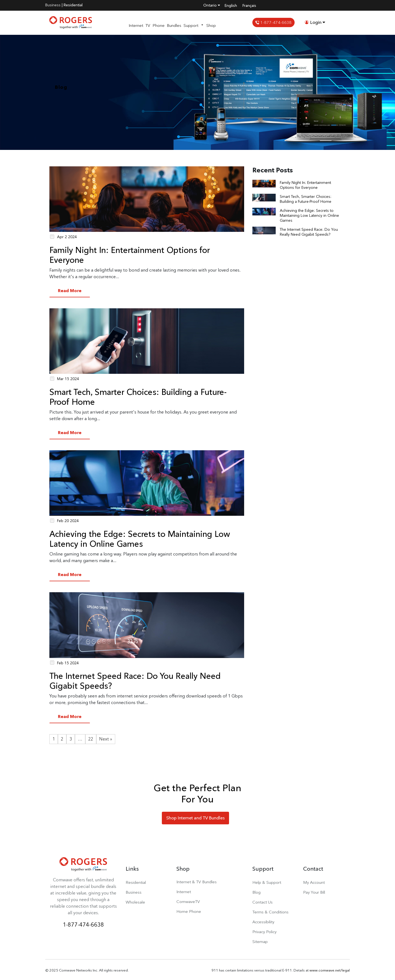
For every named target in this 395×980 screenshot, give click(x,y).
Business (53, 5)
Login (315, 22)
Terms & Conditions (270, 912)
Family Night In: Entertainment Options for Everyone (130, 255)
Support (194, 25)
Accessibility (263, 922)
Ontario (212, 5)
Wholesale (135, 902)
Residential (73, 5)
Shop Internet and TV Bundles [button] (195, 818)
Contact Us (263, 902)
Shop (211, 25)
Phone (159, 25)
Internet (136, 25)
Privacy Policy (264, 932)
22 (91, 739)
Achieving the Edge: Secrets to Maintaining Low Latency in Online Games (140, 539)
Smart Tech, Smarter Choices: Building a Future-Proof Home (138, 397)
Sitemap (260, 941)
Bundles (174, 25)
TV (148, 25)
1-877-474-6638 (273, 22)
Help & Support (267, 882)
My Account (314, 882)
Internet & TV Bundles (197, 882)
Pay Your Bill (314, 892)
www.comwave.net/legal (330, 970)
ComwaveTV (188, 901)
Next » (106, 739)
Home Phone (189, 911)
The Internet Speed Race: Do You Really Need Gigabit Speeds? (135, 681)
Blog (256, 892)
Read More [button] (70, 291)
